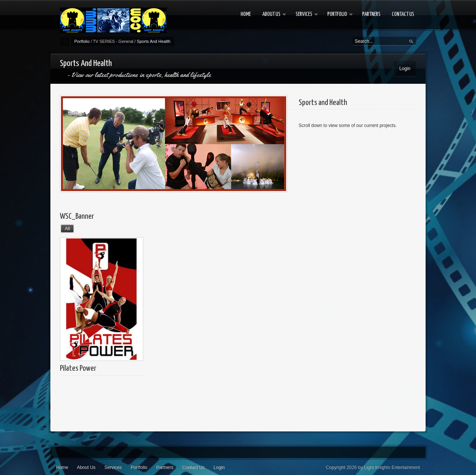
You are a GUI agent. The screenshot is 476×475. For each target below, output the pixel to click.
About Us (86, 467)
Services (113, 467)
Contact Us (193, 467)
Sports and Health (323, 103)
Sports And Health (154, 41)
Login (405, 69)
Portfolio (82, 41)
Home (62, 467)
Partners (165, 467)
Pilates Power (78, 368)
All (67, 229)
